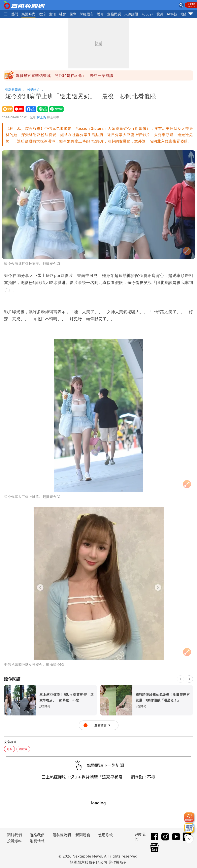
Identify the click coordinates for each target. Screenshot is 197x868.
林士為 (41, 117)
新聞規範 (83, 835)
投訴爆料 (14, 841)
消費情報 (37, 841)
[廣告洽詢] (189, 828)
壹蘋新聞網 (13, 90)
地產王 (186, 14)
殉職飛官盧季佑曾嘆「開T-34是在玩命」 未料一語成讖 (64, 75)
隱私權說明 (60, 835)
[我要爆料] (189, 817)
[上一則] (180, 679)
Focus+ (147, 14)
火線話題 (131, 14)
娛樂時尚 (29, 14)
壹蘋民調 (114, 14)
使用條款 (105, 835)
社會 (63, 14)
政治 (42, 14)
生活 (52, 14)
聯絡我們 (37, 835)
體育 (100, 14)
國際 (73, 14)
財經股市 (87, 14)
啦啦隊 (23, 749)
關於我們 (14, 835)
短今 (9, 749)
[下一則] (189, 679)
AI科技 (172, 14)
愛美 (160, 14)
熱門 (15, 14)
